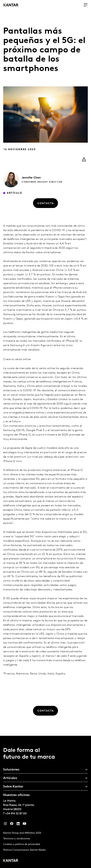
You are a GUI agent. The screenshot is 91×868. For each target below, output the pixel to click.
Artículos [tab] (10, 778)
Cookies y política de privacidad (22, 844)
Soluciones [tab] (11, 770)
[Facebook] (12, 824)
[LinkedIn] (18, 824)
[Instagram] (5, 824)
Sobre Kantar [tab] (13, 787)
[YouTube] (24, 824)
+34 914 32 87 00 (16, 814)
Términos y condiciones (17, 839)
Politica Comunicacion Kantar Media (24, 850)
